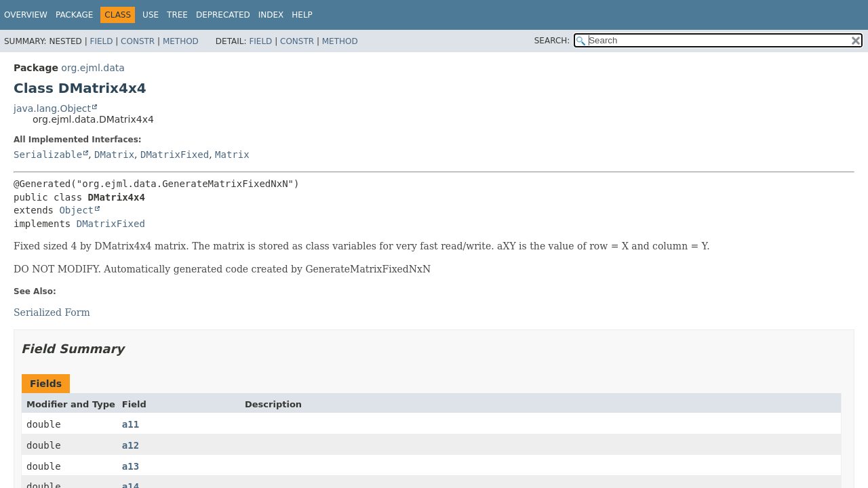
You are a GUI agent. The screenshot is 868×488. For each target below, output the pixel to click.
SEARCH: (552, 41)
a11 (131, 424)
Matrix (232, 155)
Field (101, 41)
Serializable (48, 155)
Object (76, 210)
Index (271, 15)
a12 (131, 445)
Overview (26, 15)
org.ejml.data (93, 68)
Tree (177, 15)
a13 (131, 466)
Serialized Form (52, 312)
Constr (138, 41)
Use (151, 15)
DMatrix (114, 155)
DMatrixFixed (175, 155)
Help (302, 15)
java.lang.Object (52, 108)
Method (181, 41)
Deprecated (223, 15)
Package (74, 15)
